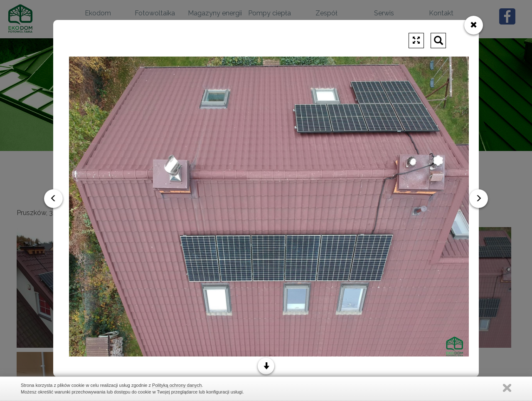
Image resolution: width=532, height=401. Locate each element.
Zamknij (507, 388)
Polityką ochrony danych (177, 385)
